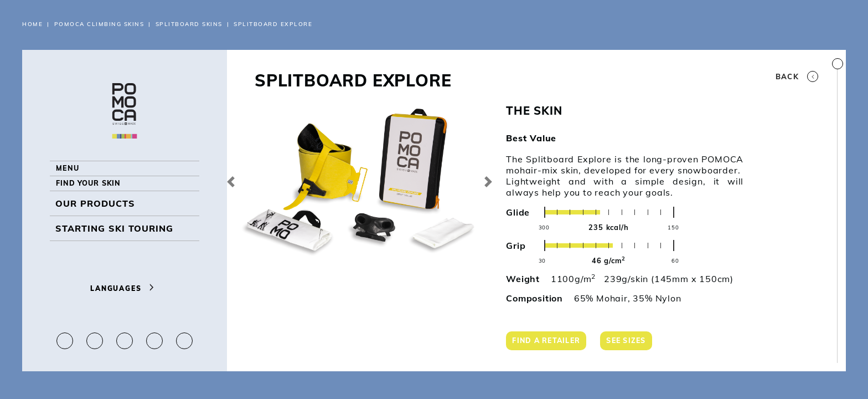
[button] (231, 182)
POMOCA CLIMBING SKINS (99, 24)
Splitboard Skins (189, 24)
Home (32, 24)
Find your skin (96, 198)
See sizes (634, 342)
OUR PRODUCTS (95, 223)
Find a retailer (549, 342)
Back (797, 76)
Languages (125, 288)
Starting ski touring (114, 248)
